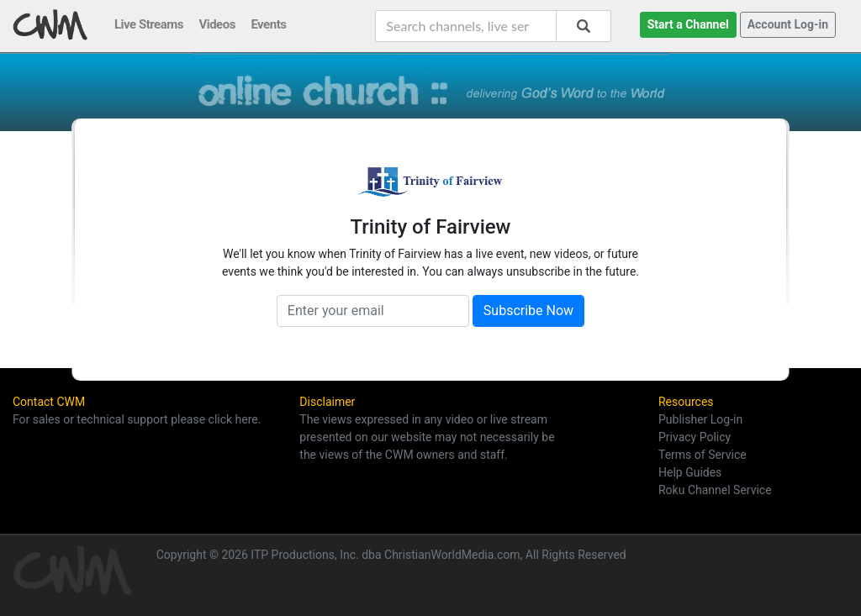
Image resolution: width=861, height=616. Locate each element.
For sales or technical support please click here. (137, 419)
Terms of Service (703, 455)
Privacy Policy (695, 437)
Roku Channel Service (715, 490)
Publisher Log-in (700, 419)
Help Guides (690, 472)
